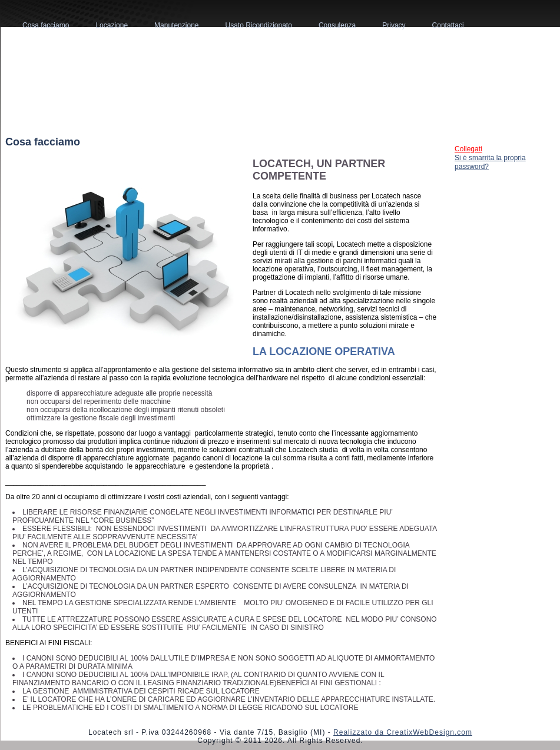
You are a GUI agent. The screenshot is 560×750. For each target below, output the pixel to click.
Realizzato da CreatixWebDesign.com (403, 732)
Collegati (468, 149)
